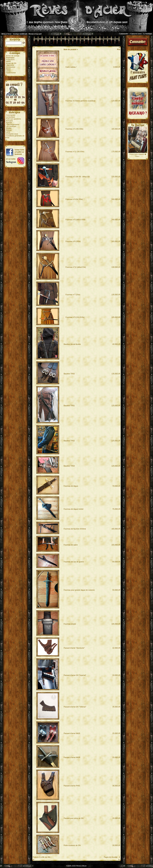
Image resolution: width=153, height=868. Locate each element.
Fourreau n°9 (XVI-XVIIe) (74, 317)
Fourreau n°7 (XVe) (72, 295)
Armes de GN (11, 63)
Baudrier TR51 (69, 406)
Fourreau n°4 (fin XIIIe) (73, 199)
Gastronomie (11, 73)
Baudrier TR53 (69, 466)
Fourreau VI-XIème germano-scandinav (79, 101)
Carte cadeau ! (70, 67)
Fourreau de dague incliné (73, 509)
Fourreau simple (70, 624)
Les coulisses (11, 126)
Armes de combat (13, 56)
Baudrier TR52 (69, 441)
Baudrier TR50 (69, 374)
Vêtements (10, 65)
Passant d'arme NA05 (72, 733)
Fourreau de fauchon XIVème (75, 529)
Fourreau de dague (71, 486)
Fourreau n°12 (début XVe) (75, 267)
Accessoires (11, 67)
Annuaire (9, 121)
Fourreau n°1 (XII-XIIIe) (73, 129)
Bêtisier (9, 130)
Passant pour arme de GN (73, 818)
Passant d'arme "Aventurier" (74, 648)
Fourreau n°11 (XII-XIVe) (74, 152)
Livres (8, 71)
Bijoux (8, 69)
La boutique (148, 34)
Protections (10, 60)
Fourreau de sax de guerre (74, 562)
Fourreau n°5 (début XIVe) (74, 220)
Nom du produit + (71, 50)
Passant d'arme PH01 (72, 786)
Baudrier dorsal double (72, 344)
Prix (119, 50)
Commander (124, 34)
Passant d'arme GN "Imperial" (75, 675)
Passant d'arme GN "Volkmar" (75, 707)
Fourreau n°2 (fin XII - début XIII (77, 177)
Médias (9, 128)
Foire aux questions (14, 119)
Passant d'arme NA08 (72, 757)
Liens (8, 132)
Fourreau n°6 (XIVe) (72, 241)
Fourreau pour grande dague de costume (79, 590)
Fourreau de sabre (71, 545)
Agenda (9, 123)
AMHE (8, 61)
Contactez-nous (136, 34)
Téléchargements (12, 125)
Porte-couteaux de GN (72, 845)
